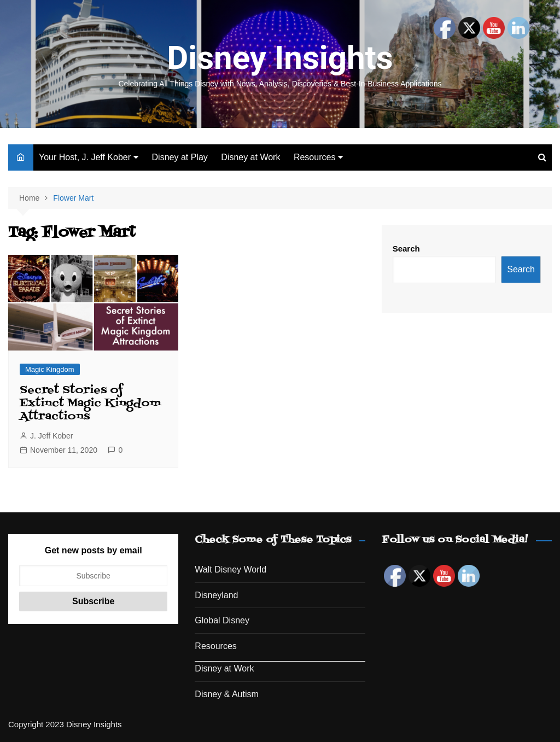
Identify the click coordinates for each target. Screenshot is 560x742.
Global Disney (222, 620)
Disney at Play (180, 157)
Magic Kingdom (50, 369)
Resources (314, 157)
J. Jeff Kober (51, 436)
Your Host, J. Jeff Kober (85, 157)
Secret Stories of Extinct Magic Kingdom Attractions (90, 404)
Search (406, 249)
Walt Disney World (231, 569)
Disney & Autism (226, 694)
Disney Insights (280, 58)
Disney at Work (250, 157)
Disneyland (216, 595)
